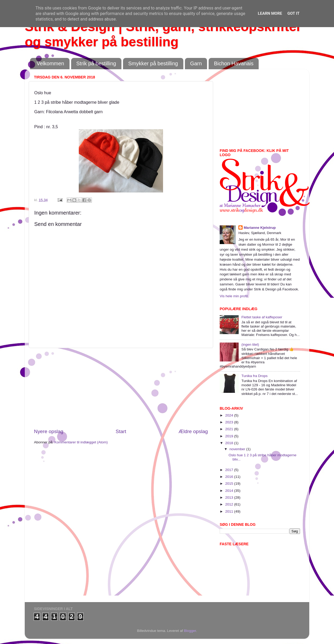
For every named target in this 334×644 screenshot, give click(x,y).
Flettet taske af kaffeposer (262, 317)
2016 (230, 477)
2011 (230, 511)
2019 (230, 436)
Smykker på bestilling (153, 63)
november (238, 449)
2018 (230, 443)
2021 (230, 429)
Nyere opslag (49, 431)
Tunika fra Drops (254, 376)
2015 (230, 484)
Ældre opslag (193, 431)
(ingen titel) (250, 345)
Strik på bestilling (96, 63)
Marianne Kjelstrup (260, 228)
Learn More (270, 13)
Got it (293, 13)
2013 (230, 497)
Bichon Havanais (234, 63)
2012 (230, 504)
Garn (196, 63)
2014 (230, 491)
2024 (230, 415)
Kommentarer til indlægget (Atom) (81, 442)
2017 (230, 470)
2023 (230, 422)
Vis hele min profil (234, 296)
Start (121, 431)
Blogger (190, 631)
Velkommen (50, 63)
